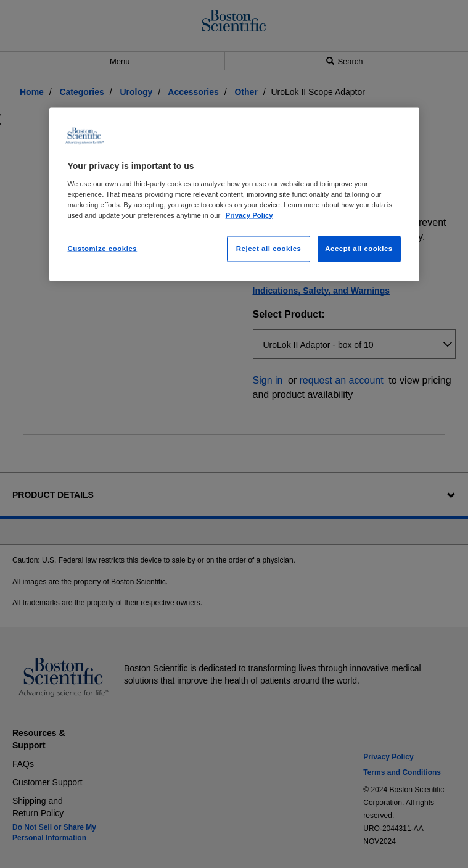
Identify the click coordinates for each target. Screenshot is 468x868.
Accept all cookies (359, 248)
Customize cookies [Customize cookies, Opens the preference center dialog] (103, 248)
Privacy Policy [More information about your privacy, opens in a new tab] (249, 215)
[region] (234, 195)
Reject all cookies (269, 248)
